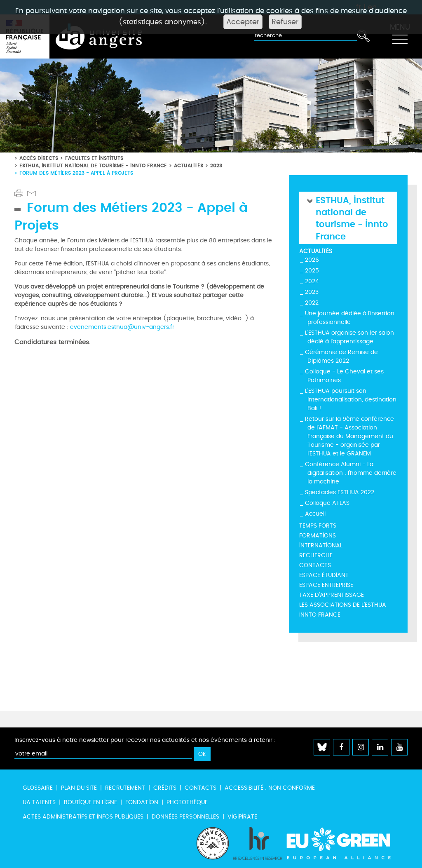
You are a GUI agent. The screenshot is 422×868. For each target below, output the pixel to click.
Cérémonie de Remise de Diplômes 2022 (341, 357)
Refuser (285, 22)
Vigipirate (242, 817)
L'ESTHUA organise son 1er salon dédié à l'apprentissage (349, 337)
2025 (312, 271)
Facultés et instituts (94, 158)
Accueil (315, 514)
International (321, 545)
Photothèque (187, 802)
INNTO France (320, 615)
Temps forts (318, 526)
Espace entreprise (326, 585)
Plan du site (79, 788)
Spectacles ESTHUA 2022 (340, 492)
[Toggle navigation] (400, 37)
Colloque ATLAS (327, 503)
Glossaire (38, 788)
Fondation (142, 802)
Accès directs (39, 158)
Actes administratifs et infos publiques (83, 817)
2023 (216, 165)
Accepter (243, 22)
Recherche (316, 555)
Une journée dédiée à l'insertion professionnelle (350, 318)
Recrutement (125, 788)
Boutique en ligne (90, 802)
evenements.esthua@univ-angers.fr (122, 327)
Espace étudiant (324, 575)
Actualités (189, 165)
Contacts (315, 565)
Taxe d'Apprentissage (332, 595)
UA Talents (39, 802)
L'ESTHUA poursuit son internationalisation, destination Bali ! (351, 400)
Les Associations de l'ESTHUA (343, 605)
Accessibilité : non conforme (270, 788)
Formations (318, 536)
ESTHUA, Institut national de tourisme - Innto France (93, 165)
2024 (312, 281)
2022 (312, 303)
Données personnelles (185, 817)
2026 (312, 260)
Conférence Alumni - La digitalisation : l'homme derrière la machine (351, 473)
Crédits (165, 788)
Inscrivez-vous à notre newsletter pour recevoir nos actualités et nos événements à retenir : (145, 740)
